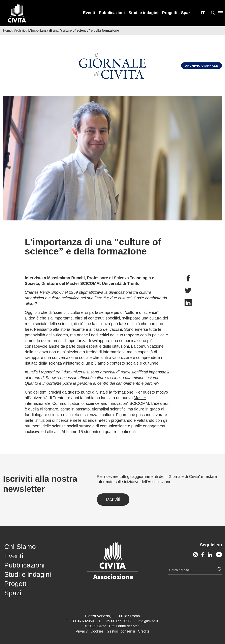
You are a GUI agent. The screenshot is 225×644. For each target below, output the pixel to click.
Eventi (89, 13)
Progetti (170, 13)
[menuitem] (89, 13)
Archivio (20, 30)
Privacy (82, 631)
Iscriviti (113, 499)
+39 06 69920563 (118, 621)
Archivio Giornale (202, 66)
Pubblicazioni (112, 13)
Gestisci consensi (121, 631)
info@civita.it (148, 621)
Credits (144, 631)
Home (7, 30)
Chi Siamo (20, 547)
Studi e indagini (143, 13)
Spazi (186, 13)
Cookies (97, 631)
